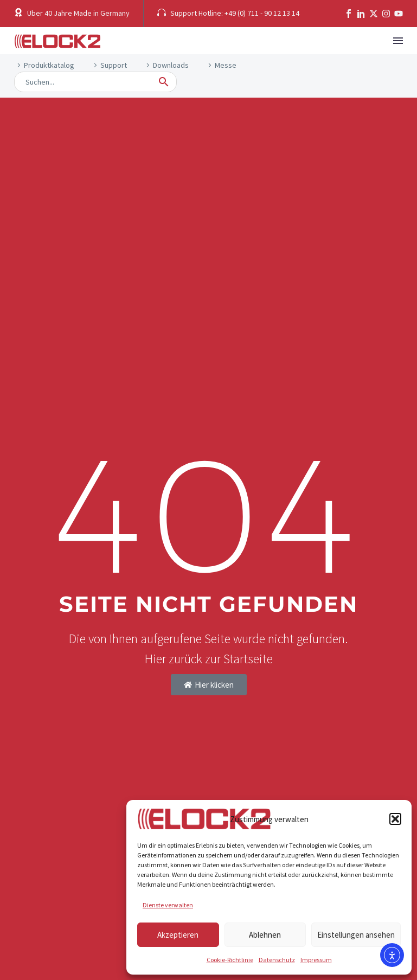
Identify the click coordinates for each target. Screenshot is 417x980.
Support (114, 65)
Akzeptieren (178, 935)
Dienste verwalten (168, 905)
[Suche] (95, 82)
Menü (398, 41)
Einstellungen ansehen (356, 935)
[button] (395, 819)
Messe (226, 65)
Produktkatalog (49, 65)
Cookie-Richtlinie (230, 960)
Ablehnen (265, 935)
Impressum (316, 960)
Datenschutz (277, 960)
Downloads (171, 65)
